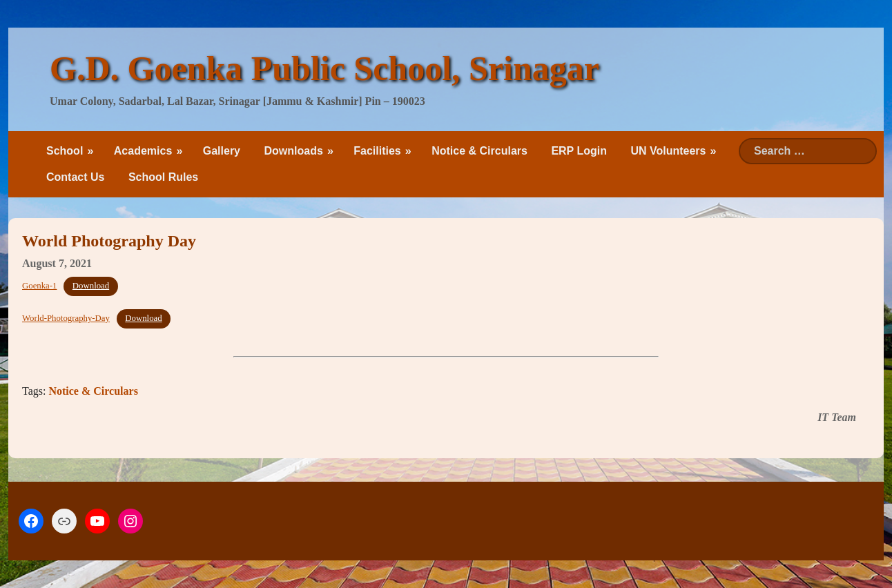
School (65, 151)
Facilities (377, 151)
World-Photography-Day (66, 318)
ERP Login (579, 151)
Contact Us (75, 177)
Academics (143, 151)
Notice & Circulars (479, 151)
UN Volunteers (668, 151)
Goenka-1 (39, 286)
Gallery (222, 151)
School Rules (163, 177)
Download (91, 286)
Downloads (293, 151)
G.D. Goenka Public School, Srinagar (324, 68)
